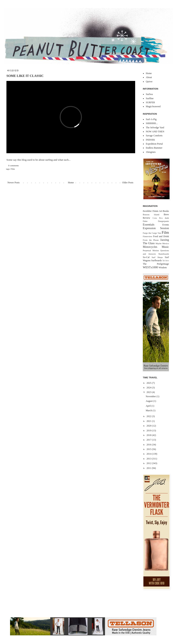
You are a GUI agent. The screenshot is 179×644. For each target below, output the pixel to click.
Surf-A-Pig (151, 119)
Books (166, 211)
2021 (149, 421)
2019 (149, 431)
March (149, 410)
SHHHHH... (152, 123)
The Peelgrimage (156, 264)
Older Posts (128, 183)
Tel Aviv (166, 261)
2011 (149, 468)
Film (13, 169)
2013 (149, 459)
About (149, 77)
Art (160, 211)
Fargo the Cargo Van (152, 233)
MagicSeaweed (153, 106)
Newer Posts (13, 183)
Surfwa (149, 94)
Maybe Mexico (162, 243)
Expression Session (156, 228)
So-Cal (146, 257)
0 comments (13, 165)
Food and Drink (161, 236)
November (151, 396)
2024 (149, 388)
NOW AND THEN (155, 132)
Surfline (150, 98)
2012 (149, 463)
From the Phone (151, 240)
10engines (151, 152)
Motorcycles (150, 247)
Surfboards (157, 260)
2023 (149, 392)
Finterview (148, 236)
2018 (149, 435)
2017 (149, 440)
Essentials (149, 225)
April (148, 406)
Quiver (149, 82)
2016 (149, 445)
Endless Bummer (154, 148)
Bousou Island (151, 214)
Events (166, 225)
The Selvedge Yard (155, 128)
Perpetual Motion (151, 250)
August (149, 401)
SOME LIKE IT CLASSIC (25, 76)
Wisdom (163, 267)
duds (167, 218)
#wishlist (147, 211)
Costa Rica (157, 218)
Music (165, 247)
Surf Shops (157, 257)
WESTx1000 (150, 267)
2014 (149, 454)
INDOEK (150, 140)
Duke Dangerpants (156, 221)
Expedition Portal (154, 144)
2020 (149, 426)
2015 (149, 449)
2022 (149, 416)
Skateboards (164, 254)
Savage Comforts (154, 136)
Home (71, 183)
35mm (155, 211)
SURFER (150, 102)
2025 (149, 383)
